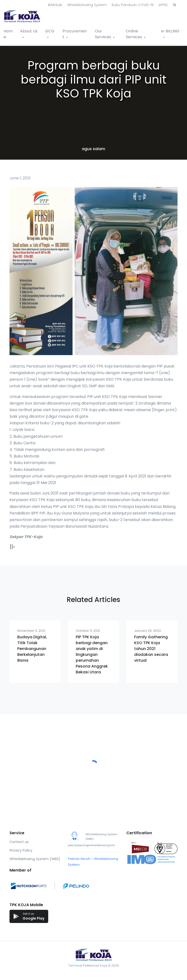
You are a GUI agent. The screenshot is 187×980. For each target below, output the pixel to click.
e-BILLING (170, 31)
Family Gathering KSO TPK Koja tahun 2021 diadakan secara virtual (151, 649)
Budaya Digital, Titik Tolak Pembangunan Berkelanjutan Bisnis (32, 649)
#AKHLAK (55, 5)
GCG (50, 31)
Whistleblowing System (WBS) (35, 859)
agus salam (93, 149)
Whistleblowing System (87, 5)
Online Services (134, 34)
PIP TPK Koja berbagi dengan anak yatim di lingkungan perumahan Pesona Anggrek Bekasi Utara (92, 655)
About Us (29, 31)
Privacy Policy (21, 850)
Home (8, 34)
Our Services (103, 34)
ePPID (163, 5)
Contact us (19, 842)
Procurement (75, 34)
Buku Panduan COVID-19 (133, 5)
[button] (175, 5)
